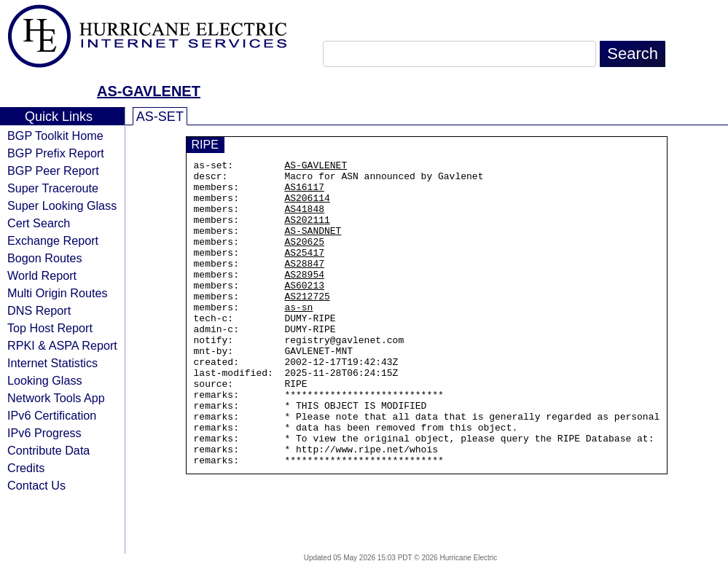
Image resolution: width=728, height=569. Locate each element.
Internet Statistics (52, 363)
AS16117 (304, 193)
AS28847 (304, 285)
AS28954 (304, 298)
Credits (26, 468)
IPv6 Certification (52, 415)
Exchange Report (53, 240)
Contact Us (36, 485)
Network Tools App (56, 398)
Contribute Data (48, 450)
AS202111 (307, 232)
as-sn (298, 337)
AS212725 (307, 324)
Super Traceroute (53, 188)
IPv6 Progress (44, 433)
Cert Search (39, 223)
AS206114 (307, 206)
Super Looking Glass (62, 205)
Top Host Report (50, 328)
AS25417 (304, 272)
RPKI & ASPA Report (62, 345)
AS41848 (304, 219)
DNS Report (39, 310)
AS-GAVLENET (149, 91)
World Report (42, 275)
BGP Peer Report (53, 170)
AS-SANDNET (313, 246)
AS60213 (304, 311)
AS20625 (304, 259)
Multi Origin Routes (58, 293)
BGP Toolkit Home (55, 136)
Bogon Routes (45, 258)
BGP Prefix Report (56, 153)
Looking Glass (45, 380)
